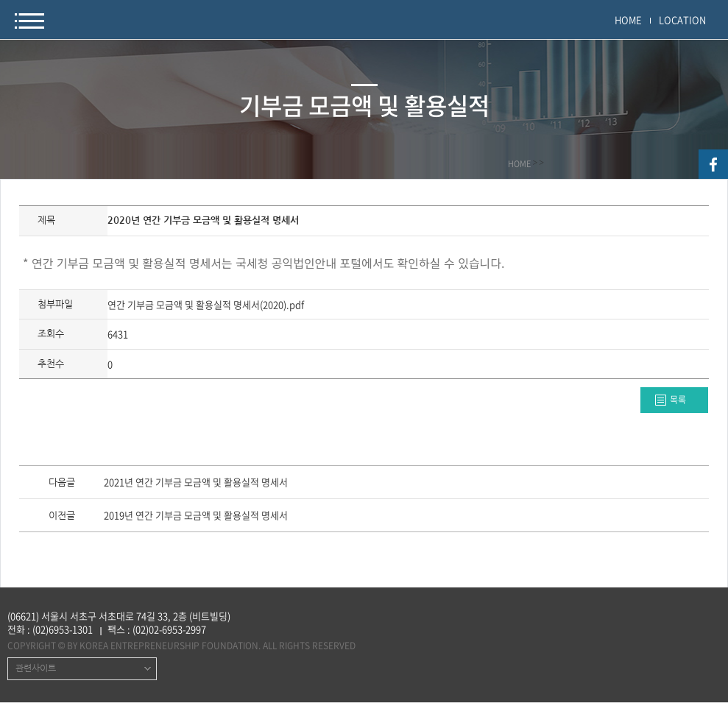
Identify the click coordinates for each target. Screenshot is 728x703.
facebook (713, 164)
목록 (678, 400)
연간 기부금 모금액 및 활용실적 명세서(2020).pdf (206, 304)
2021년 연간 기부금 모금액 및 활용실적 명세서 (196, 483)
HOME (628, 20)
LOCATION (682, 20)
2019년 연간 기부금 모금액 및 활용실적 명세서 (196, 516)
